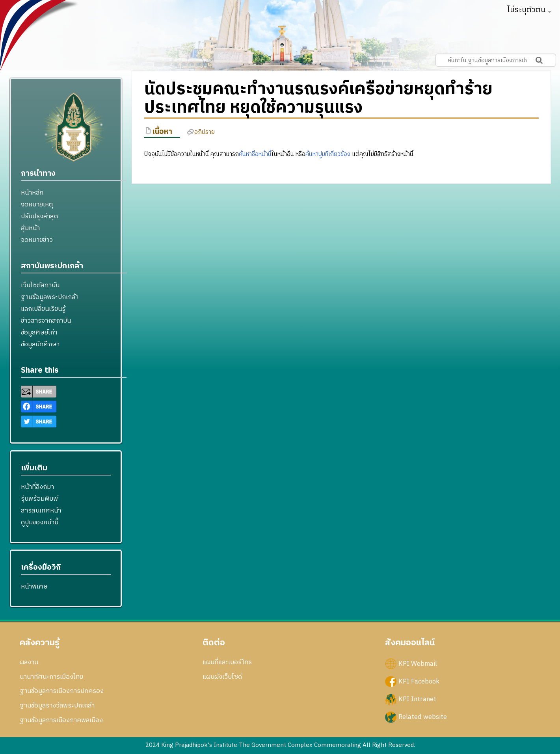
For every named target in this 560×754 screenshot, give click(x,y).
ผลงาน (29, 662)
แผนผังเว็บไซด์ (222, 677)
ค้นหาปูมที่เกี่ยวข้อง (328, 154)
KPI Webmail (418, 663)
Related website (423, 717)
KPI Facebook (419, 681)
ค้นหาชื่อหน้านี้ (255, 154)
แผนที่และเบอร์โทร (227, 662)
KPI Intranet (417, 699)
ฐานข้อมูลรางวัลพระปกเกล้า (57, 706)
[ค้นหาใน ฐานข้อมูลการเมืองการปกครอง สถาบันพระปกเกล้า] (496, 60)
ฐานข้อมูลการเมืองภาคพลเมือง (61, 720)
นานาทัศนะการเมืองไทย (51, 677)
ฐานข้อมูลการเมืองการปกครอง (62, 691)
